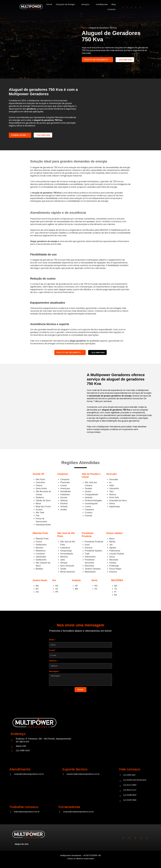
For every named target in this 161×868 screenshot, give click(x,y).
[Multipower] (113, 734)
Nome (52, 640)
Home (49, 4)
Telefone (53, 661)
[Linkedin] (127, 7)
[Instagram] (123, 7)
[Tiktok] (136, 7)
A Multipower (102, 4)
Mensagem (54, 671)
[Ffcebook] (131, 7)
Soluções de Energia (66, 4)
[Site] (31, 7)
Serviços (86, 4)
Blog (114, 4)
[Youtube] (140, 7)
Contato (112, 9)
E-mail (52, 650)
